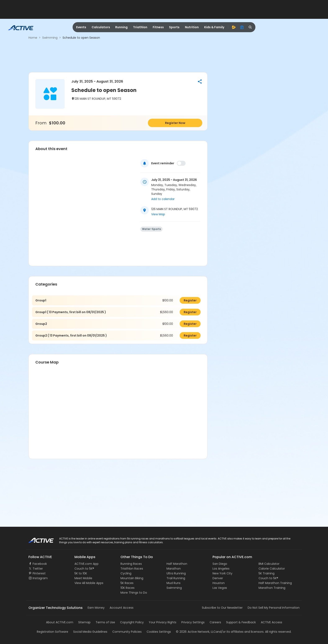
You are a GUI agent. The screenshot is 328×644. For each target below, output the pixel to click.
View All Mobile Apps (89, 583)
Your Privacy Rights (163, 622)
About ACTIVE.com (60, 622)
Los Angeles (221, 569)
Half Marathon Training (275, 583)
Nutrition (192, 27)
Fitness (158, 27)
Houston (219, 583)
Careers (215, 622)
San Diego (220, 564)
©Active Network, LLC (196, 632)
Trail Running (176, 578)
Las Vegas (220, 588)
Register (190, 300)
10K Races (127, 588)
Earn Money (96, 608)
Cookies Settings (159, 632)
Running (121, 27)
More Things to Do (134, 593)
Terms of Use (105, 622)
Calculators (101, 27)
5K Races (127, 583)
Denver (218, 578)
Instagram (40, 578)
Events (81, 27)
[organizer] (242, 27)
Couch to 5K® (84, 569)
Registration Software (53, 632)
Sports (174, 27)
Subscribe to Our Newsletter (222, 608)
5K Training (266, 573)
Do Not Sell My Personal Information (274, 608)
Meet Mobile (83, 578)
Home (33, 38)
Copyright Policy (132, 622)
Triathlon (140, 27)
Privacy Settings (193, 622)
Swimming (50, 38)
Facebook (40, 564)
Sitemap (84, 622)
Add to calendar (163, 199)
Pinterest (39, 573)
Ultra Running (176, 573)
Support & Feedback (241, 622)
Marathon (174, 569)
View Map (158, 214)
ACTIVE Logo (37, 539)
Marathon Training (272, 588)
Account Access (122, 608)
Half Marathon (177, 564)
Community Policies (127, 632)
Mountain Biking (132, 578)
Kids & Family (214, 27)
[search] (250, 27)
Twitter (38, 569)
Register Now (175, 123)
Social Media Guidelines (90, 632)
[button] (200, 82)
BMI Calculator (269, 564)
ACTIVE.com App (86, 564)
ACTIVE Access (272, 622)
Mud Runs (174, 583)
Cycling (126, 573)
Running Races (131, 564)
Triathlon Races (132, 569)
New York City (222, 573)
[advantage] (234, 27)
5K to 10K (81, 573)
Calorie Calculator (272, 569)
